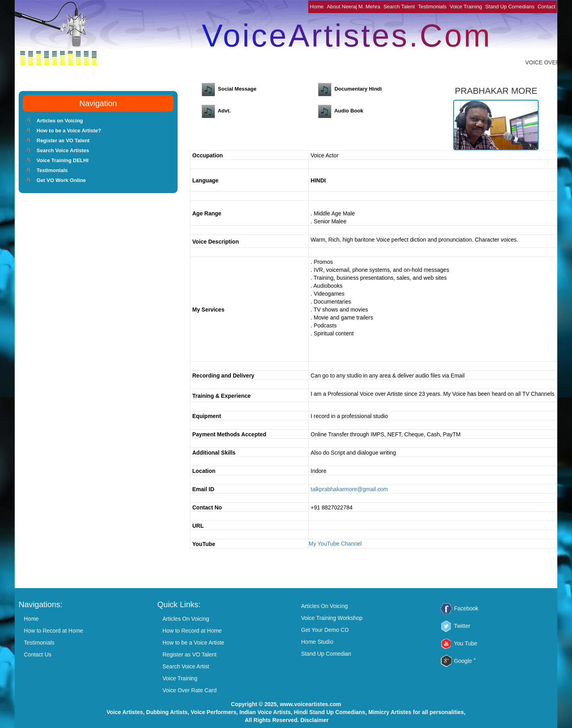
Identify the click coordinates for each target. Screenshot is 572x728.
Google (465, 661)
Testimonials (432, 7)
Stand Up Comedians (510, 7)
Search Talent (399, 7)
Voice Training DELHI (63, 160)
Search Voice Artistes (63, 150)
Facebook (466, 608)
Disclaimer (314, 720)
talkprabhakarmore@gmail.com (349, 489)
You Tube (466, 643)
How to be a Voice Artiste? (69, 131)
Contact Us (38, 654)
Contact (546, 7)
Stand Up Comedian (326, 654)
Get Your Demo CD (325, 630)
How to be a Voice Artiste (193, 643)
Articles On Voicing (186, 619)
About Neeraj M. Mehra (354, 7)
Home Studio (317, 642)
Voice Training (466, 7)
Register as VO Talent (63, 140)
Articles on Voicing (60, 121)
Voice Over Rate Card (189, 690)
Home (317, 7)
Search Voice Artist (186, 666)
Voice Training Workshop (332, 618)
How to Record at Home (53, 631)
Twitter (462, 626)
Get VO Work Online (61, 180)
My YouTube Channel (335, 544)
